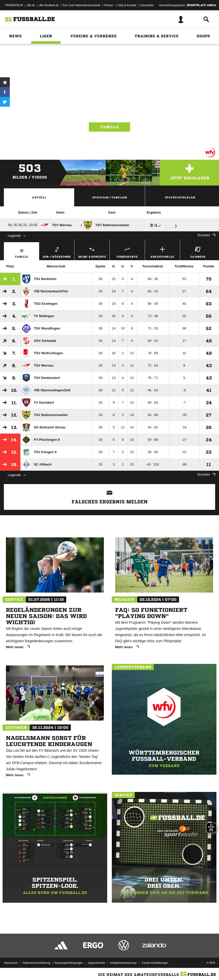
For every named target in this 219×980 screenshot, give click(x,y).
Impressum (11, 963)
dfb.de (31, 5)
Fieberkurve (127, 252)
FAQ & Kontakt (127, 5)
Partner (109, 5)
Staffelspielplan (180, 197)
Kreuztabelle (163, 252)
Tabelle (109, 127)
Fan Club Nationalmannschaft (82, 5)
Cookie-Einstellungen (155, 963)
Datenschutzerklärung (36, 963)
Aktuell (39, 197)
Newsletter (147, 5)
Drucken (206, 235)
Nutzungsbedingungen (69, 963)
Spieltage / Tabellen (110, 197)
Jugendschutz (96, 963)
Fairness (198, 252)
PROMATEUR (14, 5)
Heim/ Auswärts (92, 252)
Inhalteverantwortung (123, 963)
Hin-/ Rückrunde (57, 252)
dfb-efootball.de (49, 5)
